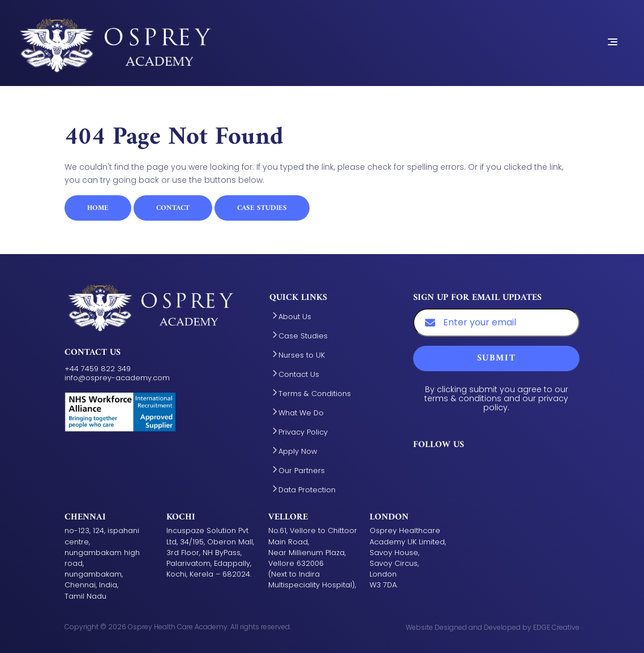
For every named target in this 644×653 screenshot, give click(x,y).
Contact (173, 208)
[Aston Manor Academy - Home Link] (115, 42)
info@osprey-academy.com (117, 378)
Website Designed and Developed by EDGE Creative (493, 627)
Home (98, 208)
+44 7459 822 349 (98, 369)
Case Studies (262, 208)
